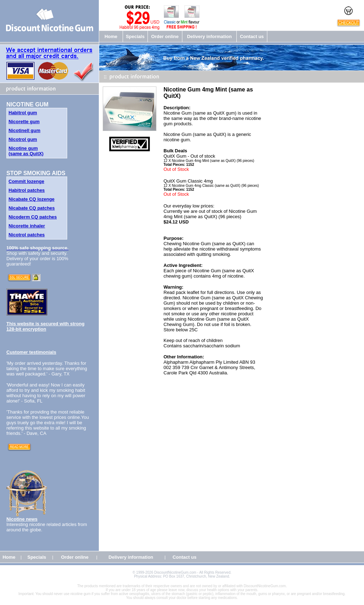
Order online (165, 36)
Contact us (252, 36)
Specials (135, 36)
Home (111, 36)
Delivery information (209, 36)
